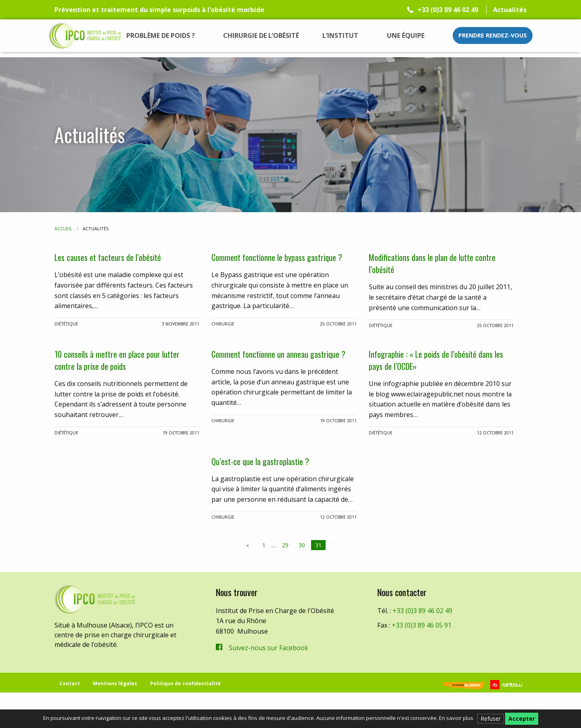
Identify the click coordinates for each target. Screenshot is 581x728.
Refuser (491, 719)
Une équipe (406, 35)
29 (285, 577)
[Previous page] (249, 578)
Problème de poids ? (161, 35)
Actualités (510, 10)
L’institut (340, 35)
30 (302, 577)
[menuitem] (161, 35)
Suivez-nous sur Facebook (269, 680)
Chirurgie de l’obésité (261, 35)
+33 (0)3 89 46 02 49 (448, 10)
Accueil (63, 228)
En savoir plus (456, 718)
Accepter (522, 719)
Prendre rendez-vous (493, 35)
